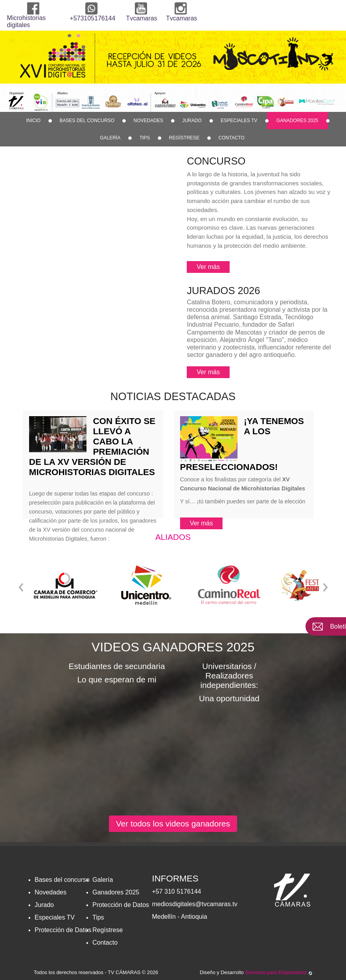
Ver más (208, 267)
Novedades (148, 121)
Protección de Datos (63, 930)
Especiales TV (239, 121)
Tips (145, 138)
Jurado (192, 121)
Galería (110, 138)
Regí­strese (184, 138)
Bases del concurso (87, 121)
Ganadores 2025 (297, 121)
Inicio (33, 121)
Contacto (232, 138)
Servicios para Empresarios (279, 972)
